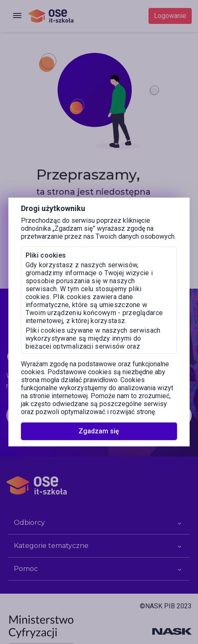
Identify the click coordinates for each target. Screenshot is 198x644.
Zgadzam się (99, 431)
